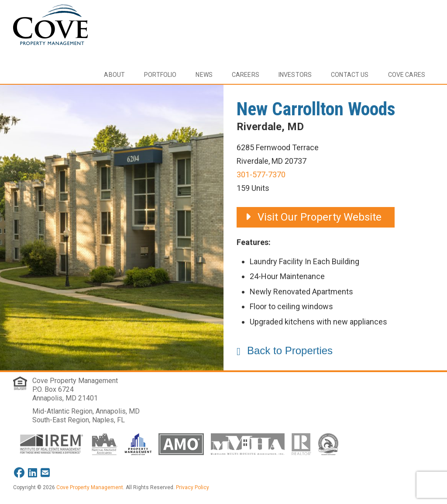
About (114, 75)
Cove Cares (407, 75)
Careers (246, 75)
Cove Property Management (75, 381)
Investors (295, 75)
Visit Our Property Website (313, 217)
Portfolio (160, 75)
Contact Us (350, 75)
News (204, 75)
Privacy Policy (193, 487)
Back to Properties (290, 350)
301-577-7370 (261, 174)
